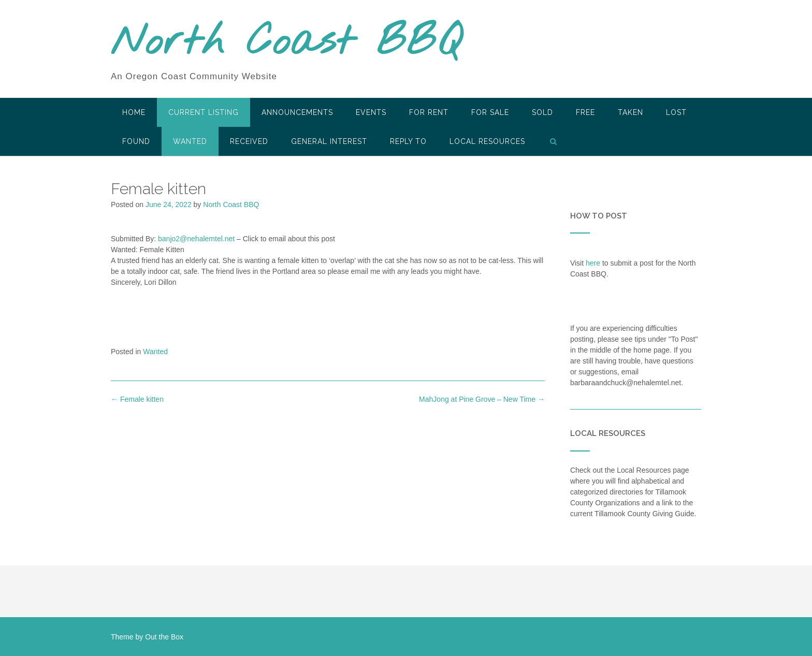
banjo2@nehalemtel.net (196, 239)
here (593, 263)
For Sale (490, 112)
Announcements (297, 112)
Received (249, 141)
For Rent (429, 112)
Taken (630, 112)
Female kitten (137, 399)
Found (136, 141)
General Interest (329, 141)
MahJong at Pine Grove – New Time (482, 399)
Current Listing (204, 112)
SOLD (542, 112)
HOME (134, 112)
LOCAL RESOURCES (487, 141)
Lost (676, 112)
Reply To (408, 141)
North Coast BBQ (286, 43)
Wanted (190, 141)
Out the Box (164, 637)
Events (371, 112)
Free (585, 112)
